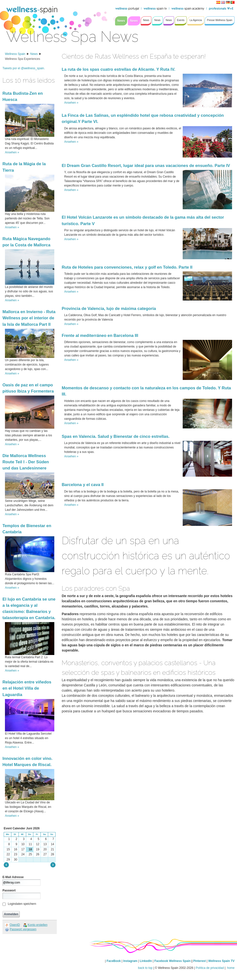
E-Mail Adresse (13, 877)
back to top (145, 968)
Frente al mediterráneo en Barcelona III (100, 336)
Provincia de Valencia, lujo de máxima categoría (109, 309)
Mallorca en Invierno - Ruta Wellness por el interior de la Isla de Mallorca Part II (29, 318)
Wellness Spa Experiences (23, 59)
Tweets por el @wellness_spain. (24, 68)
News (34, 54)
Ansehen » (12, 152)
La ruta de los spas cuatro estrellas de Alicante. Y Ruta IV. (118, 69)
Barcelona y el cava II (83, 485)
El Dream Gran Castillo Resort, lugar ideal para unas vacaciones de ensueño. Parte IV (146, 166)
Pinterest (200, 961)
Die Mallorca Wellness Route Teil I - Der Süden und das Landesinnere (26, 462)
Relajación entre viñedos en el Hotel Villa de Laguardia (27, 688)
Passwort (9, 890)
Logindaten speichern (22, 904)
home (230, 968)
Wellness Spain (15, 54)
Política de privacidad (210, 968)
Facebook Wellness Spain (172, 961)
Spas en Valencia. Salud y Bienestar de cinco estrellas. (116, 436)
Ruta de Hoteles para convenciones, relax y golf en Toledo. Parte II (127, 267)
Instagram (130, 961)
